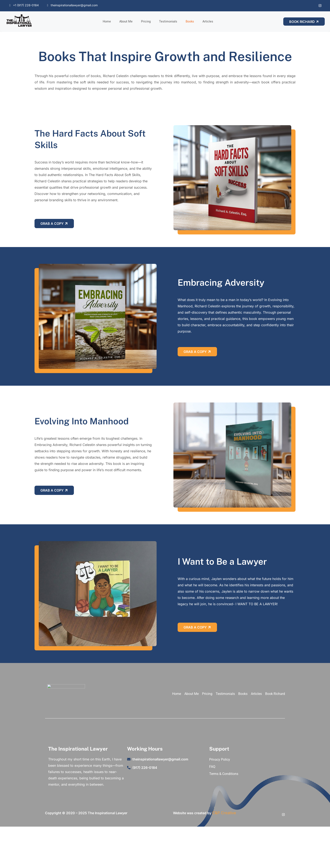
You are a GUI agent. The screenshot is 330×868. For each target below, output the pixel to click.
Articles (208, 22)
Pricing (146, 22)
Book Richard (304, 22)
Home (107, 22)
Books (190, 22)
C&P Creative (224, 813)
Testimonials (168, 22)
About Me (126, 22)
